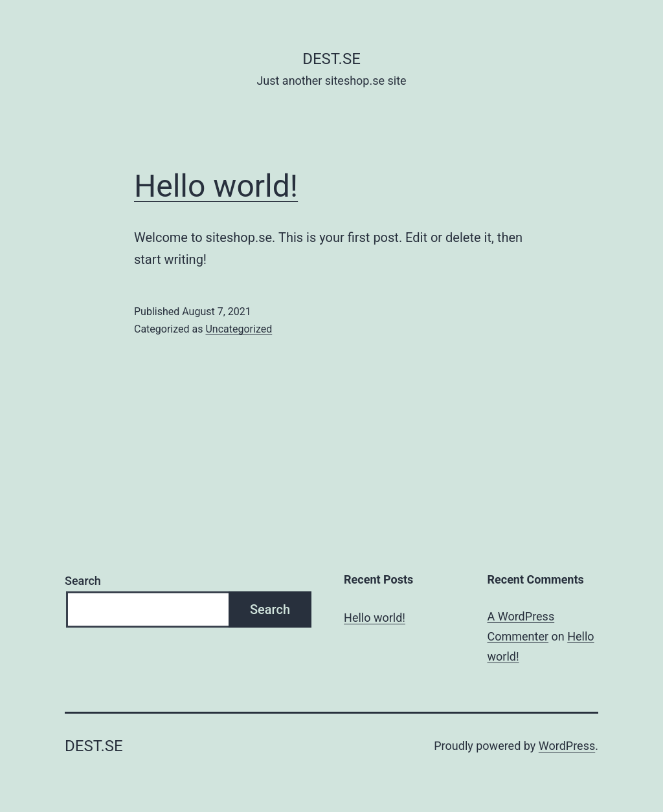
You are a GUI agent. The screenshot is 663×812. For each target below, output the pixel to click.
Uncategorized (239, 329)
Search (83, 581)
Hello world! (216, 186)
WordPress (567, 746)
